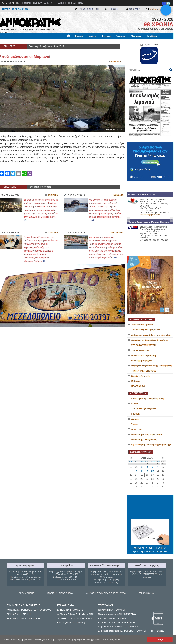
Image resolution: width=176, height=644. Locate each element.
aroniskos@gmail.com (150, 215)
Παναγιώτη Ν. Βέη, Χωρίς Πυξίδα (147, 434)
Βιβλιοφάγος (39, 42)
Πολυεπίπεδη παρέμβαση (144, 355)
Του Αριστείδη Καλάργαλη (144, 409)
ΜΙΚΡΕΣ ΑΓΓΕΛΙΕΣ (150, 547)
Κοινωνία (92, 36)
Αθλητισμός (136, 36)
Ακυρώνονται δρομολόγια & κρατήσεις (150, 340)
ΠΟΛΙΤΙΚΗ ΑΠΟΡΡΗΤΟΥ (60, 593)
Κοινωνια (116, 62)
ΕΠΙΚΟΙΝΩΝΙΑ (146, 593)
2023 (147, 461)
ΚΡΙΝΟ (135, 404)
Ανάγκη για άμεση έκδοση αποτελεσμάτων (152, 335)
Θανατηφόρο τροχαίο (142, 361)
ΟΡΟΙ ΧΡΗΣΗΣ (26, 593)
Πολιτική (79, 36)
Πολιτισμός (121, 36)
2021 (136, 461)
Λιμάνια (135, 419)
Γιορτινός (136, 414)
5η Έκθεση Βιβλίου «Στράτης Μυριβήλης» (151, 445)
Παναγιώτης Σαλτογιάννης (144, 440)
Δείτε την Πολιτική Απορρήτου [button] (107, 640)
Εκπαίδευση (152, 36)
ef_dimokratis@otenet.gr (160, 9)
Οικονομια (117, 232)
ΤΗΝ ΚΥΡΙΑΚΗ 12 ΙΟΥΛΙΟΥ (144, 371)
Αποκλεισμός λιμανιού (142, 325)
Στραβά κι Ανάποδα (141, 376)
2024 (153, 461)
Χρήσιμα (63, 42)
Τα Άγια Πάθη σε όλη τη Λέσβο (146, 330)
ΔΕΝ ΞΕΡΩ (137, 429)
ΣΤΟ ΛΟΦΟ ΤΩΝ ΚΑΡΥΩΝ (144, 345)
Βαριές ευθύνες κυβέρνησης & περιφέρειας (152, 366)
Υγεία (52, 42)
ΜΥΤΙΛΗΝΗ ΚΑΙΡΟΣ (150, 508)
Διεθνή (75, 42)
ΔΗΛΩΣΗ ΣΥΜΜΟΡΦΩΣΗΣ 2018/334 (106, 593)
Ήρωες (135, 424)
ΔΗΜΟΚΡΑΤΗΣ (11, 3)
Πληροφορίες (89, 42)
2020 (131, 461)
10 (152, 471)
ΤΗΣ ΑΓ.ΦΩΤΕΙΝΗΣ (140, 350)
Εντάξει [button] (160, 640)
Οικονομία (106, 36)
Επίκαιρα (136, 381)
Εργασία (24, 42)
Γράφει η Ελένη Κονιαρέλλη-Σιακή (147, 398)
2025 (158, 461)
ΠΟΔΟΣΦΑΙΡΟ (138, 386)
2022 (142, 461)
